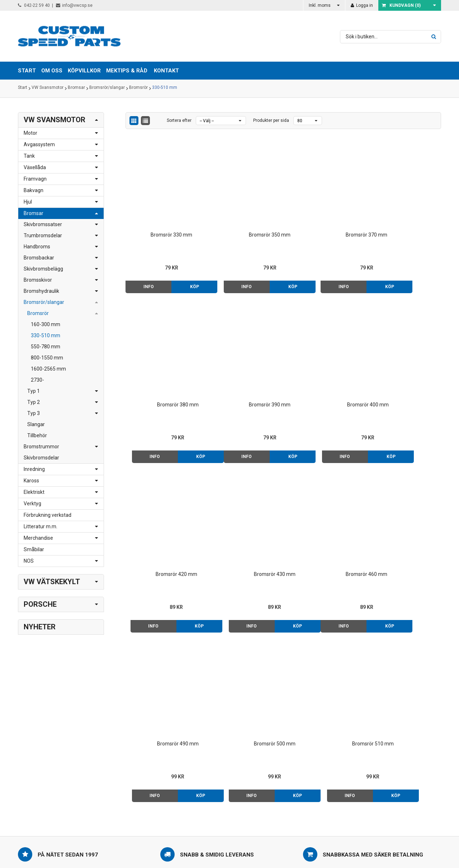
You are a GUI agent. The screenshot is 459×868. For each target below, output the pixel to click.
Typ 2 (34, 402)
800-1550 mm (47, 358)
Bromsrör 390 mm (162, 371)
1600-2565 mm (48, 369)
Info (144, 269)
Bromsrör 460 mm (162, 524)
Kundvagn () (401, 5)
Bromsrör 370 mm (323, 217)
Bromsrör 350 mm (243, 217)
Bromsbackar (39, 258)
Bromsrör (138, 89)
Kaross (31, 481)
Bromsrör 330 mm (162, 217)
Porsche (40, 604)
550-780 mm (46, 347)
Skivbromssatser (43, 224)
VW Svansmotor (48, 89)
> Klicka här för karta (126, 752)
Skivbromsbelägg (43, 269)
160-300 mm (46, 324)
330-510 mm (165, 89)
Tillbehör (37, 435)
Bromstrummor (41, 447)
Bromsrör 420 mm (323, 371)
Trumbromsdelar (43, 235)
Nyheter (40, 627)
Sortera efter (179, 120)
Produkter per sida (271, 120)
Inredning (34, 469)
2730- (37, 380)
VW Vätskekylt (52, 582)
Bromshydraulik (41, 291)
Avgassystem (39, 144)
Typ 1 (34, 391)
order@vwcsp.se (63, 774)
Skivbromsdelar (41, 458)
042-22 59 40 (34, 5)
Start (23, 89)
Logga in (362, 5)
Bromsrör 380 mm (404, 217)
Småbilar (34, 549)
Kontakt (166, 71)
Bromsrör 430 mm (404, 371)
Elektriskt (34, 492)
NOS (29, 561)
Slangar (36, 424)
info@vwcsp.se (74, 5)
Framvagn (35, 179)
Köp (181, 269)
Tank (29, 156)
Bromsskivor (38, 280)
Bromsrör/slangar (107, 89)
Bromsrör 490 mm (243, 524)
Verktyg (32, 504)
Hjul (28, 202)
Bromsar (76, 89)
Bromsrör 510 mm (404, 524)
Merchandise (38, 538)
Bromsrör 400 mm (243, 371)
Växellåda (35, 167)
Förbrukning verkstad (48, 515)
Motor (30, 133)
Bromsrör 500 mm (323, 524)
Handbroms (37, 247)
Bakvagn (34, 190)
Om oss (280, 744)
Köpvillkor (283, 752)
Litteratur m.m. (41, 526)
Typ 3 (34, 413)
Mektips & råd (287, 759)
